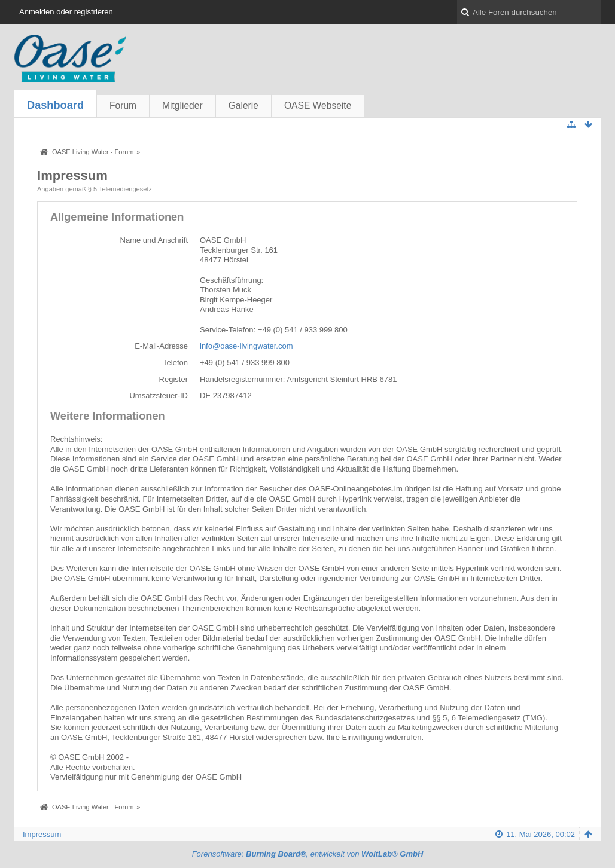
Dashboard (55, 105)
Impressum (42, 834)
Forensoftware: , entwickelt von (308, 854)
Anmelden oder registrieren (66, 12)
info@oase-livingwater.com (246, 346)
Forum (123, 106)
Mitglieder (182, 106)
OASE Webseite (318, 106)
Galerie (243, 106)
